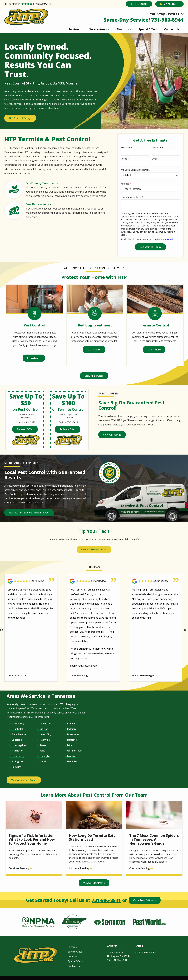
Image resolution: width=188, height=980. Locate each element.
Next (185, 630)
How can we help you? (132, 197)
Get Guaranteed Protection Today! (29, 513)
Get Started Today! (20, 118)
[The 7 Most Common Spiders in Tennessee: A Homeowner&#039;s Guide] (154, 838)
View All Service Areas (24, 780)
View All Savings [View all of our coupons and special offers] (112, 435)
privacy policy (169, 239)
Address (125, 184)
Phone (124, 159)
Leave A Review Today (94, 549)
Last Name (157, 147)
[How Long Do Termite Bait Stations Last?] (94, 838)
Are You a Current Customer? (135, 170)
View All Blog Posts (94, 883)
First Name (126, 147)
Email (154, 159)
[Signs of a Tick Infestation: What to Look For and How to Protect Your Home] (34, 838)
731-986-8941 (106, 900)
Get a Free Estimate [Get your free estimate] (145, 900)
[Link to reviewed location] (31, 581)
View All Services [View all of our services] (94, 376)
